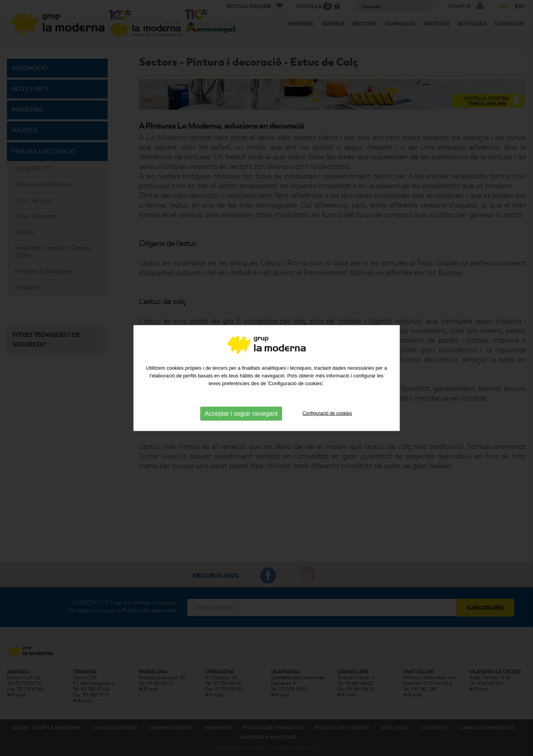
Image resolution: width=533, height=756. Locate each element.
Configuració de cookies (327, 413)
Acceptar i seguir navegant (241, 413)
